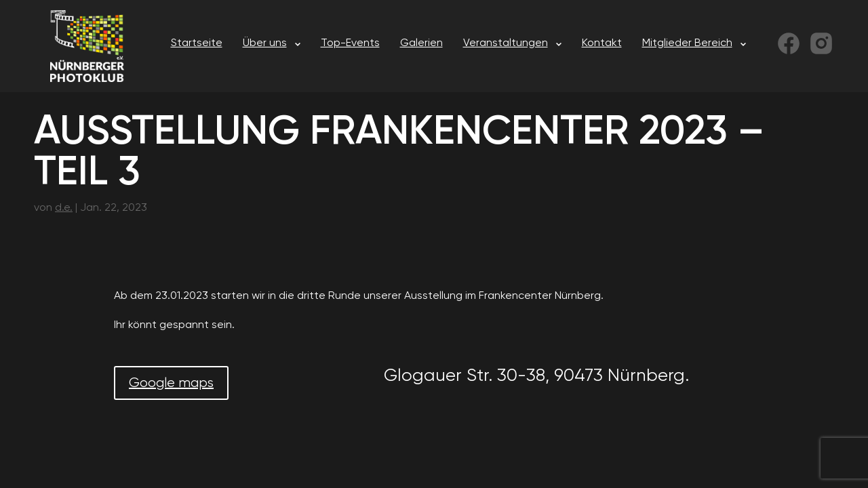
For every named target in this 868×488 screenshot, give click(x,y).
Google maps (171, 383)
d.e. (64, 207)
